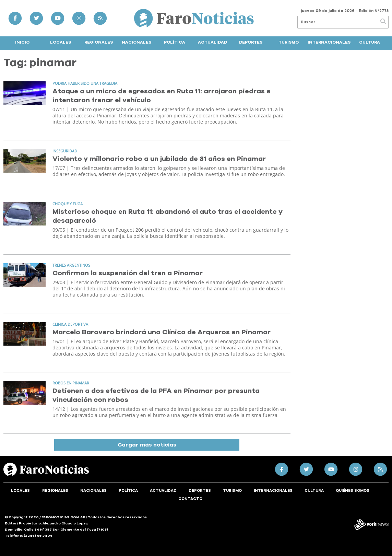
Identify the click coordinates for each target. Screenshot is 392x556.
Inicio (22, 42)
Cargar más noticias (147, 445)
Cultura (370, 42)
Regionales (99, 42)
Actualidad (212, 42)
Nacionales (136, 42)
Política (175, 42)
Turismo (289, 42)
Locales (61, 42)
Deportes (251, 42)
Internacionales (329, 42)
